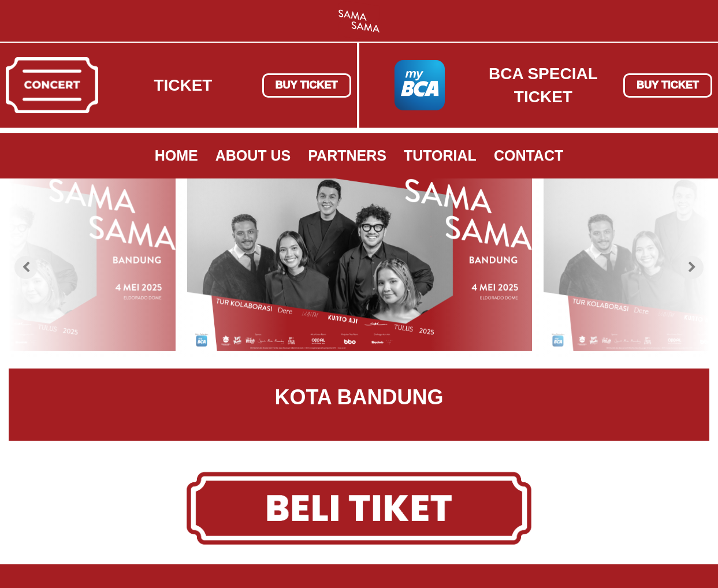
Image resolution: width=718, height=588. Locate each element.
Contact (529, 155)
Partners (347, 155)
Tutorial (440, 155)
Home (176, 155)
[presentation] (26, 267)
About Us (253, 155)
